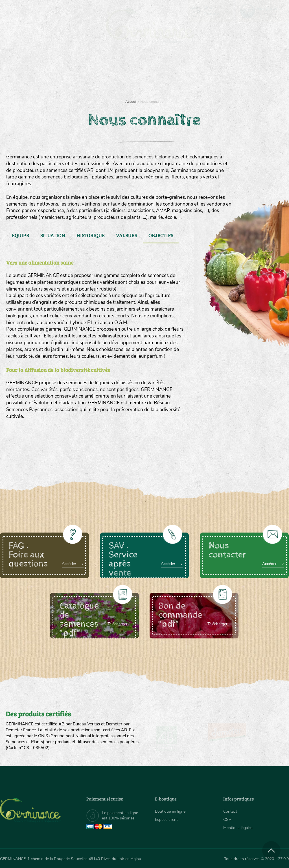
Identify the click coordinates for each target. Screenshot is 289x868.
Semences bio (39, 73)
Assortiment (180, 73)
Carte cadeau (129, 73)
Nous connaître (83, 73)
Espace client (166, 820)
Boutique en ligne (247, 73)
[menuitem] (262, 11)
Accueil (131, 102)
